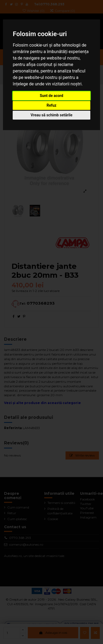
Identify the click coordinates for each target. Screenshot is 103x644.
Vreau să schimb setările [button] (51, 115)
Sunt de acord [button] (51, 96)
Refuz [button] (52, 105)
